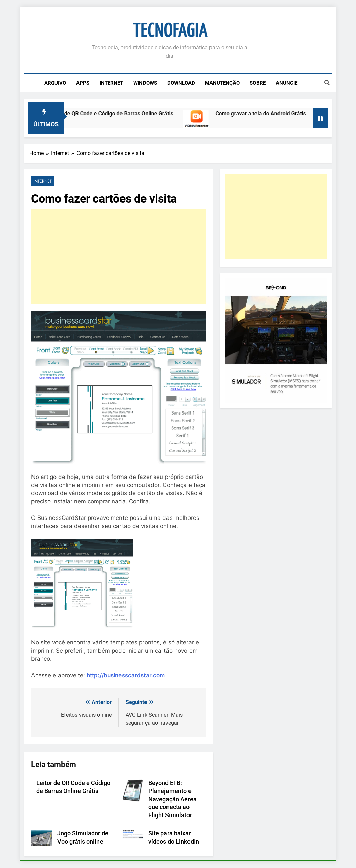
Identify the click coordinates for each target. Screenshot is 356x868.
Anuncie (287, 83)
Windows (145, 83)
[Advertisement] (119, 257)
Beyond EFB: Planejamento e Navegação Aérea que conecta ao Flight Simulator (172, 799)
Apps (83, 83)
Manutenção (222, 83)
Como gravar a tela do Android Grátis (265, 114)
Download (181, 83)
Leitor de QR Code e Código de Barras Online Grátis (115, 114)
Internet (111, 83)
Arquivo (55, 83)
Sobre (258, 83)
